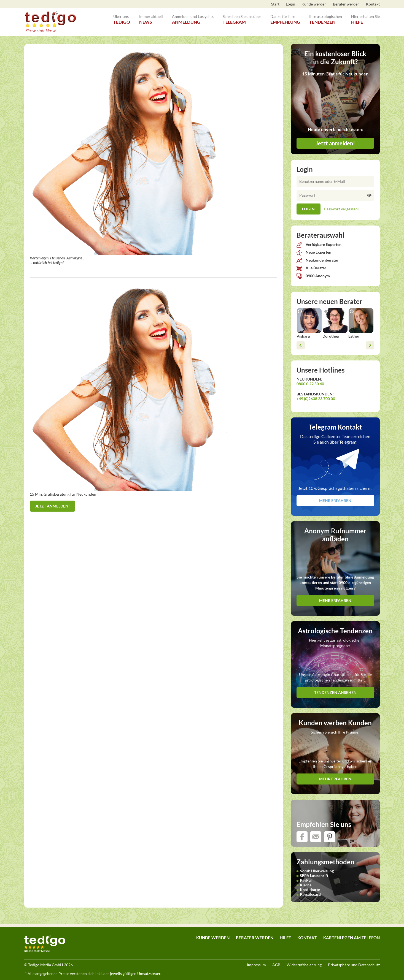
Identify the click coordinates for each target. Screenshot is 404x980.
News (151, 16)
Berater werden (346, 4)
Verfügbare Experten (319, 244)
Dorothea (331, 336)
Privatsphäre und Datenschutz (354, 965)
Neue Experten (314, 252)
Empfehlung (285, 16)
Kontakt (373, 4)
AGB (276, 965)
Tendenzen (326, 16)
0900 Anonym (313, 276)
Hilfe (365, 16)
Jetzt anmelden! (52, 506)
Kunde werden (314, 4)
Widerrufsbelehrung (304, 965)
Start (275, 4)
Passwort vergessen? (342, 209)
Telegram (242, 16)
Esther (354, 336)
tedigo (122, 16)
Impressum (256, 965)
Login (290, 4)
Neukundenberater (317, 260)
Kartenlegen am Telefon (352, 938)
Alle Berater (311, 268)
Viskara (303, 336)
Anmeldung (193, 16)
